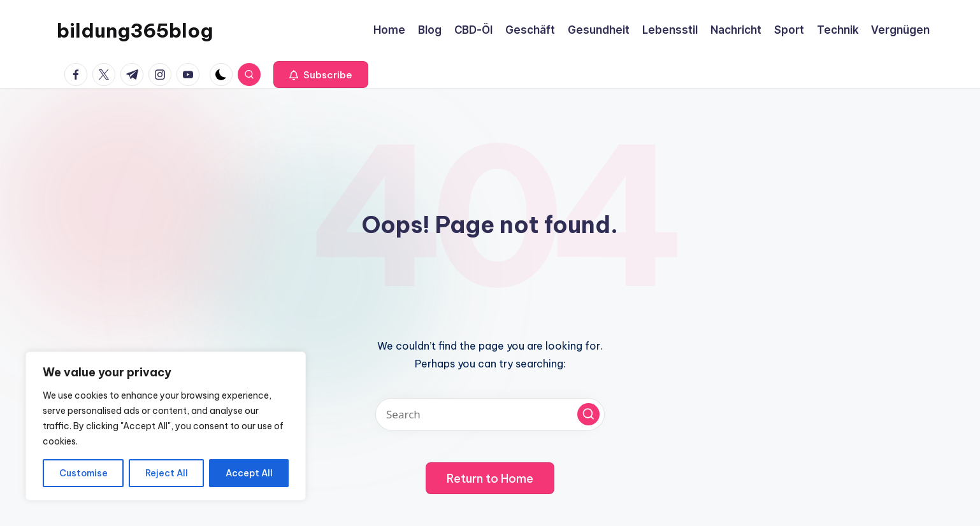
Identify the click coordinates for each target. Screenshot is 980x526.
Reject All (167, 473)
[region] (166, 426)
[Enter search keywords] (490, 414)
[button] (321, 75)
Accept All (249, 473)
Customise (83, 473)
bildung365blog (135, 31)
